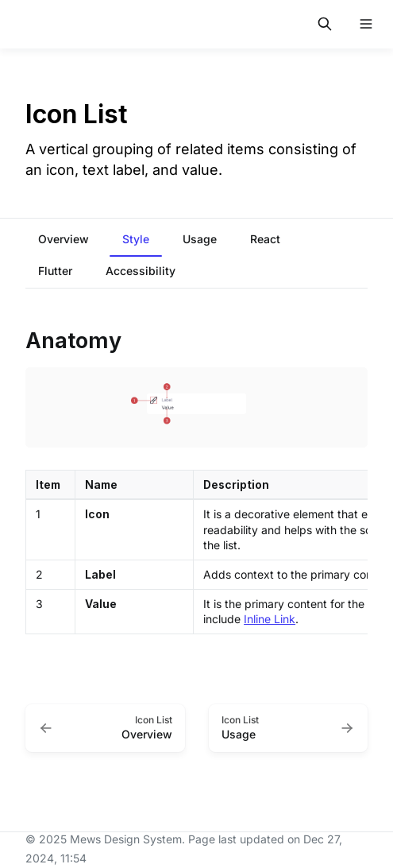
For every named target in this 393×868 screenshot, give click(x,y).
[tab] (64, 241)
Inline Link (270, 619)
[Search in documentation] (325, 24)
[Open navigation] (366, 24)
